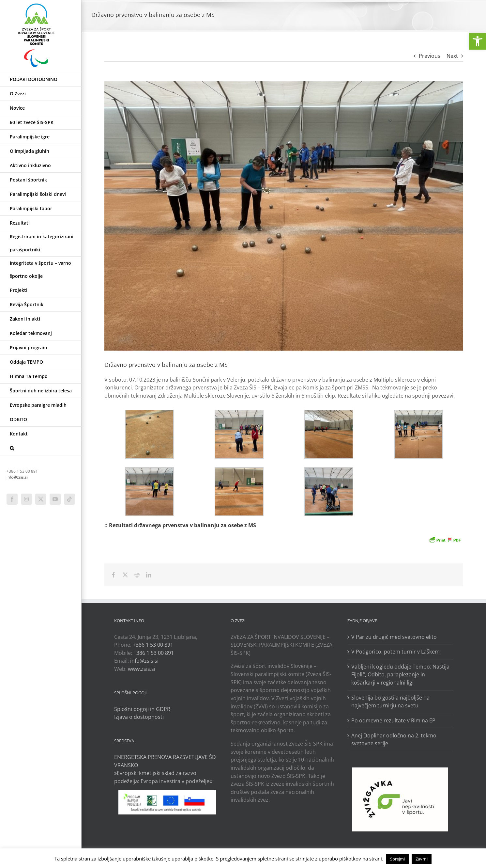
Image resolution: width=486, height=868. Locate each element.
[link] (478, 41)
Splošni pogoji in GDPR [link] (142, 709)
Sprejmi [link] (397, 859)
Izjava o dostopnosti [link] (139, 717)
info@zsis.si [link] (17, 477)
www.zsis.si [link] (142, 669)
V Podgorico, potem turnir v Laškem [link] (395, 652)
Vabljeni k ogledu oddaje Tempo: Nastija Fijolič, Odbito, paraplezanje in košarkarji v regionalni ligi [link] (400, 675)
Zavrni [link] (422, 859)
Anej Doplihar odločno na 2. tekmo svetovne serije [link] (394, 740)
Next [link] (452, 56)
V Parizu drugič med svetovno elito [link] (394, 637)
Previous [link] (430, 56)
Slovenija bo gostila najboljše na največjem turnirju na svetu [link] (390, 702)
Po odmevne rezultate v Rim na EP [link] (393, 720)
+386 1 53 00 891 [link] (153, 645)
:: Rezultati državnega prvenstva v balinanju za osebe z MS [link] (180, 525)
